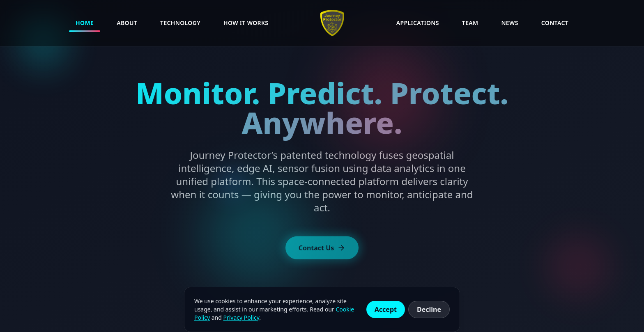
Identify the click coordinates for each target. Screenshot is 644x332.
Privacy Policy (241, 317)
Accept (386, 309)
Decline (429, 309)
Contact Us (322, 250)
